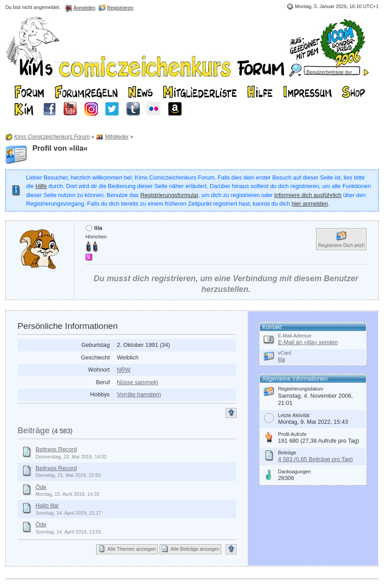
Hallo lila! (47, 505)
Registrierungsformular (169, 195)
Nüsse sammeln (138, 382)
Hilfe (41, 186)
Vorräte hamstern (139, 394)
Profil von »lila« (60, 148)
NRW (124, 370)
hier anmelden (310, 204)
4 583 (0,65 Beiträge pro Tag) (315, 459)
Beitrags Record (56, 449)
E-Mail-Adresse (295, 336)
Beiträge (33, 430)
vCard (284, 353)
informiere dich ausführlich (308, 195)
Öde (41, 487)
